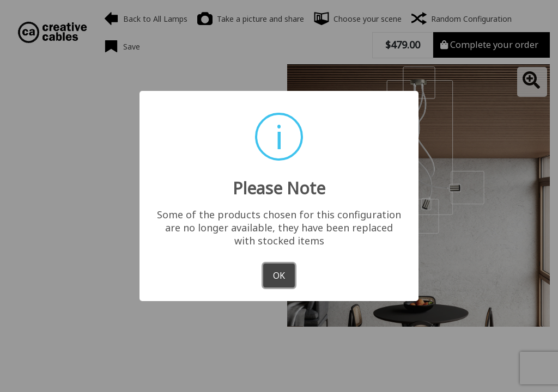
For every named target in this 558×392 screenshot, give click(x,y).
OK (279, 275)
